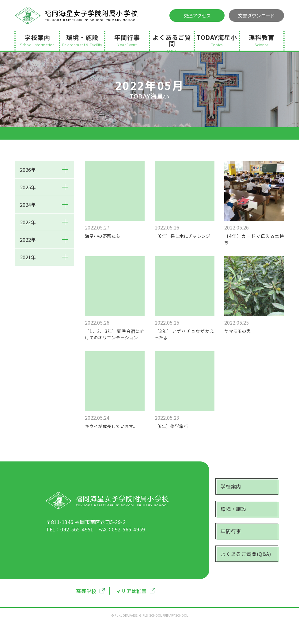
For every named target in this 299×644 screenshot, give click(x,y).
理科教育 (262, 40)
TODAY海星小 (217, 40)
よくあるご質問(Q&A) (249, 577)
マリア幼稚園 (135, 612)
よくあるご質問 (172, 42)
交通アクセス (197, 15)
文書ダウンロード (256, 15)
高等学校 (90, 612)
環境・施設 (82, 40)
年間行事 (127, 40)
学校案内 (37, 40)
